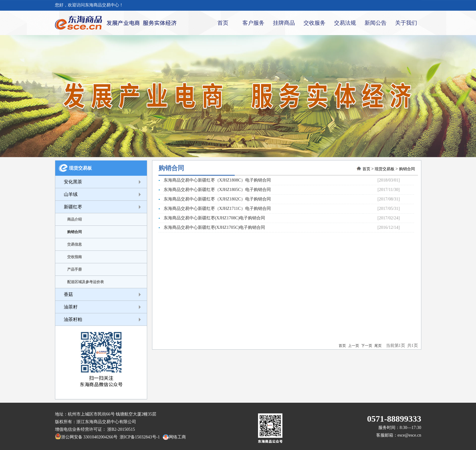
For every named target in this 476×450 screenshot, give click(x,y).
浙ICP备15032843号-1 (139, 437)
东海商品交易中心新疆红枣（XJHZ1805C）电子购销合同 (215, 190)
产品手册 (74, 269)
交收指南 (74, 257)
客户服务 (253, 23)
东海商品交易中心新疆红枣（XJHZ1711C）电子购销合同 (215, 209)
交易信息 (74, 244)
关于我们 (406, 23)
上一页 (354, 346)
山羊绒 (71, 194)
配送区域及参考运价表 (85, 282)
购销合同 (74, 232)
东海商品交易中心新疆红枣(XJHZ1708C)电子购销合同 (212, 218)
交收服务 (314, 23)
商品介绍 (74, 219)
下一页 (367, 346)
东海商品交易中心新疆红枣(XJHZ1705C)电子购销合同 (212, 227)
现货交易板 (80, 168)
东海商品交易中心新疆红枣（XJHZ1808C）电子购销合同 (215, 180)
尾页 (378, 346)
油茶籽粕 (73, 319)
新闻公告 (376, 23)
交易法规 (345, 23)
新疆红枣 (73, 207)
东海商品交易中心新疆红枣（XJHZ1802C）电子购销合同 (215, 199)
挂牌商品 (284, 23)
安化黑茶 (73, 182)
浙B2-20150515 (121, 429)
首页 (223, 23)
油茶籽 (71, 307)
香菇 (68, 294)
